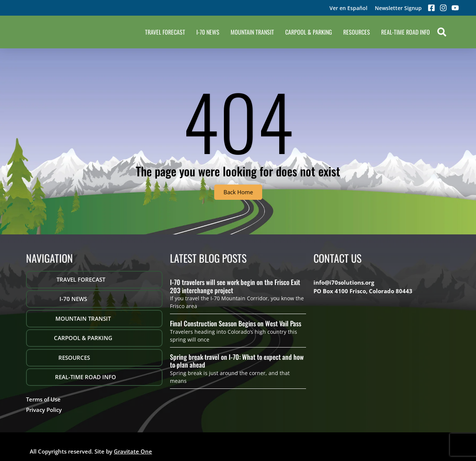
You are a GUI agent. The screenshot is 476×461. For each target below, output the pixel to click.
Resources (357, 32)
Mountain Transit (252, 32)
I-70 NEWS (208, 32)
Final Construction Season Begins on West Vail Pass (236, 323)
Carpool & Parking (309, 32)
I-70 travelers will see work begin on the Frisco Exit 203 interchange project (235, 286)
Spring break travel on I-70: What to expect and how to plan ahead (237, 361)
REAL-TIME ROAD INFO (406, 32)
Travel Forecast (165, 32)
